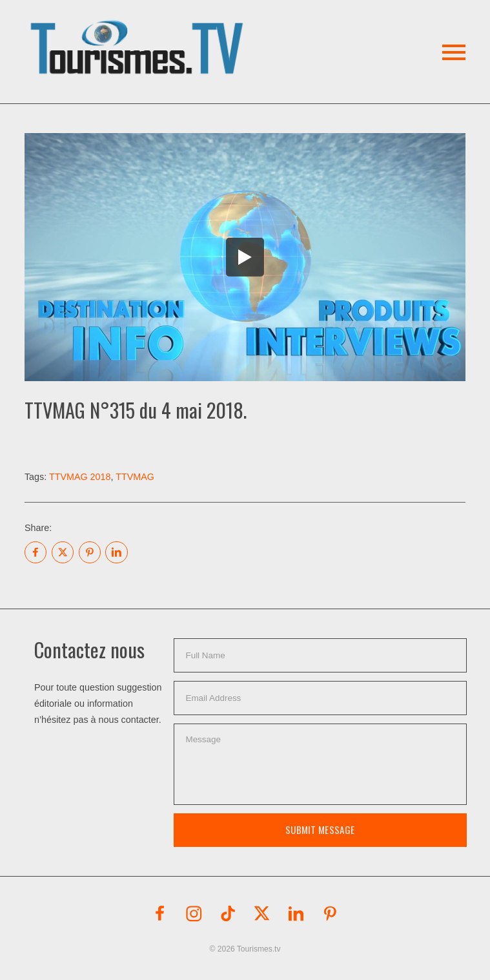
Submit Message (320, 829)
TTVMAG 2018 (80, 477)
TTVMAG (135, 477)
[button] (139, 32)
